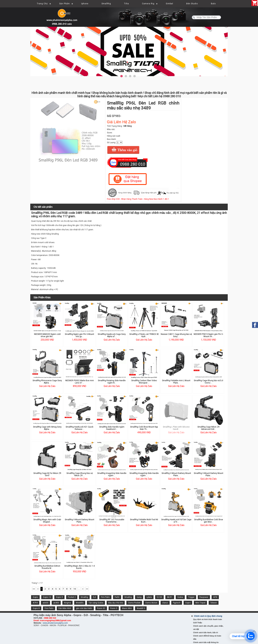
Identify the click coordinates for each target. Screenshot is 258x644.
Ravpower (204, 597)
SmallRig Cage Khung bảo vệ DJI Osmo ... (208, 382)
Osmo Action (151, 603)
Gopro (35, 597)
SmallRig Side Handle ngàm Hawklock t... (112, 428)
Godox (180, 597)
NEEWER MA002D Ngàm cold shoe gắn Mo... (47, 335)
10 (75, 589)
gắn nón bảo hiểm (84, 608)
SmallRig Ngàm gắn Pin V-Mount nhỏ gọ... (79, 335)
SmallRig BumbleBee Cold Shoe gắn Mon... (209, 521)
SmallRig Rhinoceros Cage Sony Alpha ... (47, 382)
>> (87, 589)
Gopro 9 (59, 597)
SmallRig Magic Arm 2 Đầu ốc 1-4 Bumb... (79, 567)
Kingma (67, 603)
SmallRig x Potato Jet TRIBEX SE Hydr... (144, 335)
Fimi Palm (105, 597)
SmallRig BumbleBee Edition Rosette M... (47, 567)
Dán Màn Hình (65, 608)
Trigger (191, 597)
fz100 (159, 597)
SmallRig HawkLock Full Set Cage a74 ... (176, 521)
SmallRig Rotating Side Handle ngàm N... (112, 382)
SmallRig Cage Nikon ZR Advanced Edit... (208, 428)
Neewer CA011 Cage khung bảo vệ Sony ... (176, 335)
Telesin (214, 603)
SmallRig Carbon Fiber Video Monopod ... (144, 382)
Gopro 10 (47, 597)
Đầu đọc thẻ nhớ (116, 603)
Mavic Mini (127, 608)
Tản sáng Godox (96, 603)
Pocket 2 (72, 597)
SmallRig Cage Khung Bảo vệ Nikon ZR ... (80, 474)
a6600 (45, 603)
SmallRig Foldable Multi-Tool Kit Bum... (144, 521)
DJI (94, 597)
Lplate (149, 597)
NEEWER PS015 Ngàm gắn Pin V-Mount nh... (208, 335)
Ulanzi (165, 603)
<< (34, 589)
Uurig (139, 597)
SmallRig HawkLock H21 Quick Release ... (79, 428)
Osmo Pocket (134, 603)
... (79, 589)
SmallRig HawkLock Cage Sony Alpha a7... (112, 335)
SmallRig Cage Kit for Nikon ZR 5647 (47, 474)
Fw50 (117, 597)
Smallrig (84, 597)
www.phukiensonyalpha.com (55, 623)
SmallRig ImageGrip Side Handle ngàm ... (112, 474)
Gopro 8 (36, 608)
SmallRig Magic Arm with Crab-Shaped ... (47, 521)
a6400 (56, 603)
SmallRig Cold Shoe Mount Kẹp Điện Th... (144, 428)
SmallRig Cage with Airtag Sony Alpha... (47, 428)
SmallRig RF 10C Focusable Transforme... (112, 521)
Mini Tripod (200, 603)
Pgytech (177, 603)
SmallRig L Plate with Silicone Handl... (176, 428)
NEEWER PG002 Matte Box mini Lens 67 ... (80, 382)
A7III (215, 597)
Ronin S (114, 608)
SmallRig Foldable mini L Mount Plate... (176, 382)
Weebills (80, 603)
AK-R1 (170, 597)
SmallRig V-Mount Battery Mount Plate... (176, 474)
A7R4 (35, 603)
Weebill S (141, 608)
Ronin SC (101, 608)
